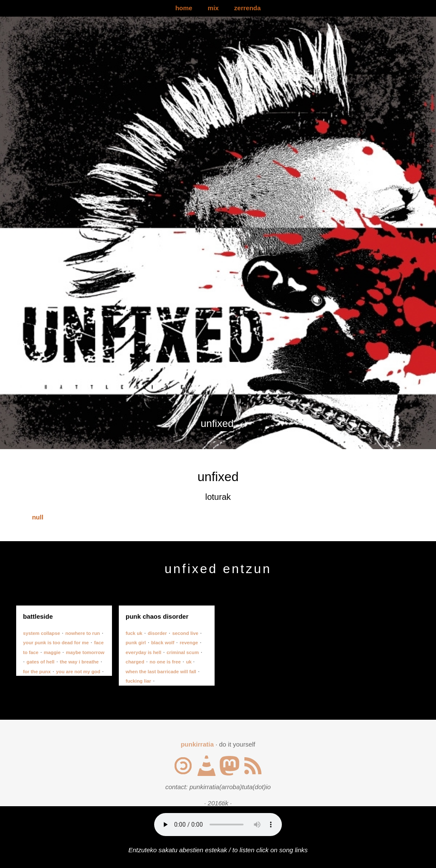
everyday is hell (143, 652)
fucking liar (138, 681)
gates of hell (40, 662)
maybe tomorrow (85, 652)
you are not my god (78, 672)
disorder (157, 633)
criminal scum (183, 652)
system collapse (42, 633)
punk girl (136, 643)
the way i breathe (79, 662)
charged (135, 662)
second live (185, 633)
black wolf (163, 643)
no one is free (165, 662)
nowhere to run (82, 633)
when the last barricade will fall (161, 672)
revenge (189, 643)
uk (189, 662)
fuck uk (134, 633)
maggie (52, 652)
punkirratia (197, 744)
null (38, 517)
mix (213, 8)
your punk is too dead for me (56, 643)
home (184, 8)
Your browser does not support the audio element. (218, 825)
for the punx (37, 672)
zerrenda (248, 8)
